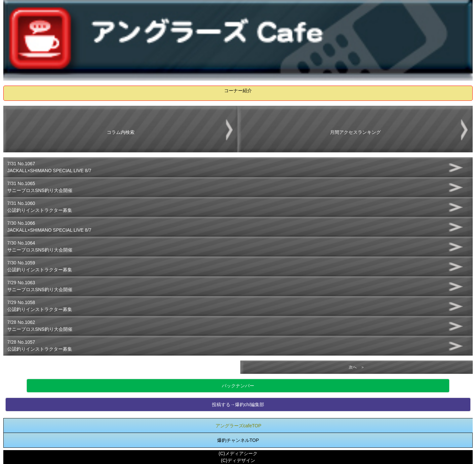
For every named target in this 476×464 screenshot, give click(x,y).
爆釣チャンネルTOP (238, 440)
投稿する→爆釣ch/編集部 (238, 405)
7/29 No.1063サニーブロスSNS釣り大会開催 (40, 286)
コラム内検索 (121, 132)
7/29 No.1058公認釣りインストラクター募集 (40, 306)
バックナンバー (238, 386)
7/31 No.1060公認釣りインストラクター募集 (40, 207)
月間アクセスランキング (355, 132)
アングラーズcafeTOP (238, 426)
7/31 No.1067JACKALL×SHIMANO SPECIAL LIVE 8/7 (49, 167)
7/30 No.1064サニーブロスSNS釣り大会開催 (40, 246)
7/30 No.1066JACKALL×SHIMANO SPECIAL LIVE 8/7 (49, 227)
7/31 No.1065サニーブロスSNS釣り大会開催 (40, 187)
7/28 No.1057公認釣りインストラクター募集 (40, 346)
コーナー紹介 (238, 91)
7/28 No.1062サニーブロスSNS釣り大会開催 (40, 326)
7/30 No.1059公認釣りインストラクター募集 (40, 266)
